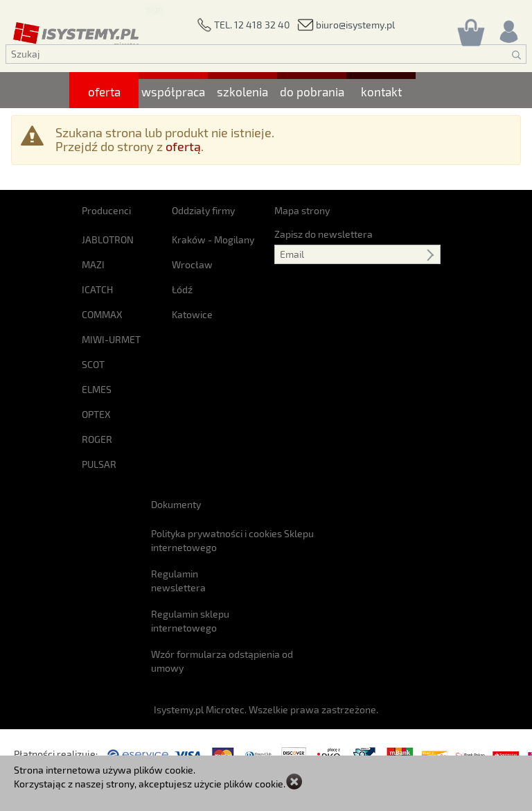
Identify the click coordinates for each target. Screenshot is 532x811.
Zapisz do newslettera (323, 234)
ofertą (183, 146)
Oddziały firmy (203, 210)
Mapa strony (302, 210)
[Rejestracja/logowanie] (508, 28)
